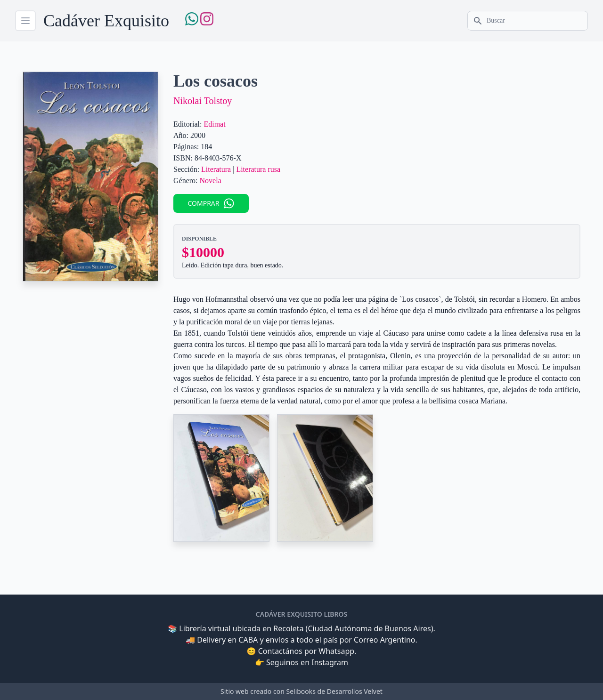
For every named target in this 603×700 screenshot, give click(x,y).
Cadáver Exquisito (106, 21)
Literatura (216, 169)
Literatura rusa (258, 169)
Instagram (330, 662)
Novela (211, 181)
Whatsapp (336, 651)
